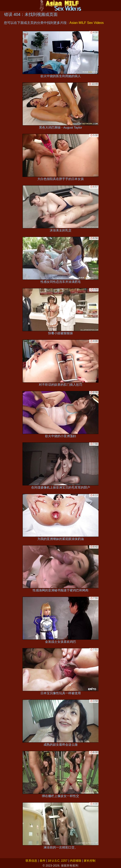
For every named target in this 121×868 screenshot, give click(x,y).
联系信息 (31, 861)
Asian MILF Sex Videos (87, 23)
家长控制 (90, 861)
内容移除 (76, 861)
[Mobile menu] (4, 6)
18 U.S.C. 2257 (58, 861)
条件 (43, 861)
